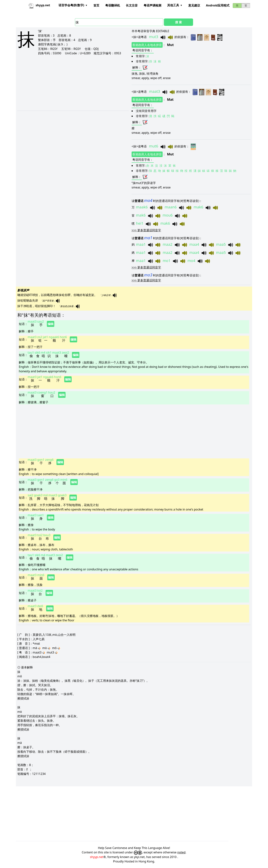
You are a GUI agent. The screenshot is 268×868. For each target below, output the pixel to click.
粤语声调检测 (152, 5)
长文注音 (132, 5)
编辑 (51, 324)
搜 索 (178, 22)
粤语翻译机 (113, 5)
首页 (96, 5)
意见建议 (194, 5)
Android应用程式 (218, 5)
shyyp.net (97, 857)
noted (181, 852)
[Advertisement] (68, 83)
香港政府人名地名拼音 (147, 45)
